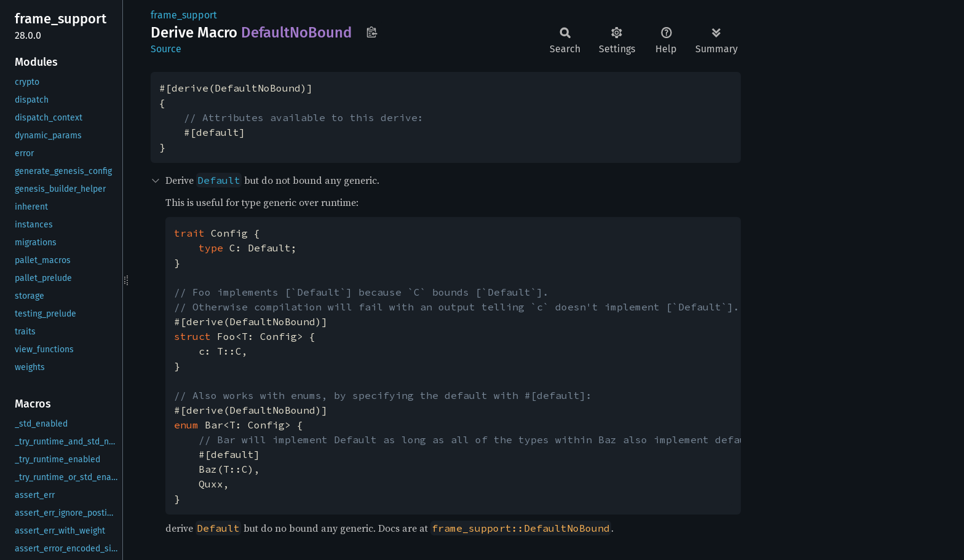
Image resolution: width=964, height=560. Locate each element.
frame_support (184, 15)
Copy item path (372, 32)
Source (166, 49)
